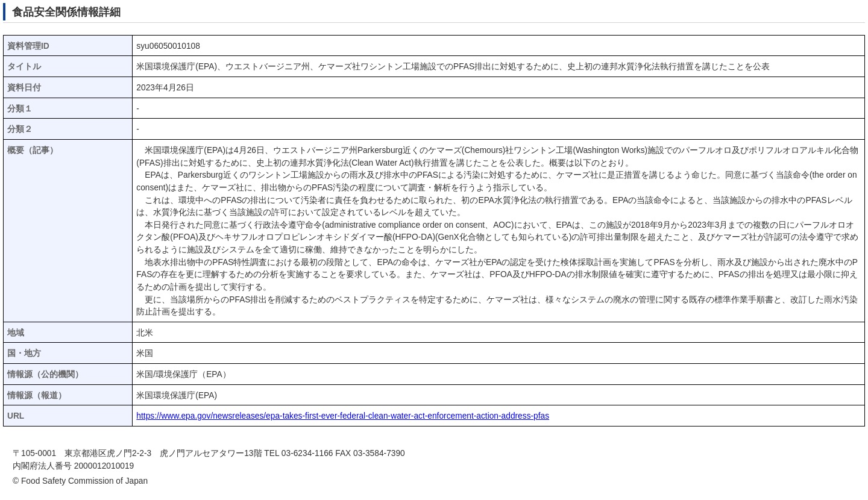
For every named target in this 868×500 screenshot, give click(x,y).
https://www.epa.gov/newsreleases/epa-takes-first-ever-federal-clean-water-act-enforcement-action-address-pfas (343, 416)
